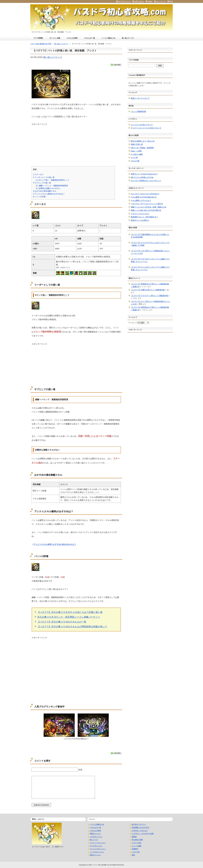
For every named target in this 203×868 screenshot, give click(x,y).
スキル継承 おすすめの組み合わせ (144, 197)
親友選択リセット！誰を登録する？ (144, 217)
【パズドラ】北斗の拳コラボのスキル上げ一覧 (62, 622)
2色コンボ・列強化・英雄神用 (142, 148)
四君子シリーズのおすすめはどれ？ (144, 174)
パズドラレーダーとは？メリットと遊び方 (147, 204)
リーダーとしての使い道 (44, 177)
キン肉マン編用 (137, 154)
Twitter (150, 1)
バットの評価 (39, 197)
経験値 (134, 837)
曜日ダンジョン (96, 855)
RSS (171, 1)
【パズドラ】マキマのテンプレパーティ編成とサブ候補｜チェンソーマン (150, 260)
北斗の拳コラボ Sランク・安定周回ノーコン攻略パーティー (69, 617)
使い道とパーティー (52, 57)
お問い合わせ (139, 1)
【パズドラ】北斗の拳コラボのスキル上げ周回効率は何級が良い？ (72, 627)
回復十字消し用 (137, 144)
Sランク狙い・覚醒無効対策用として (52, 180)
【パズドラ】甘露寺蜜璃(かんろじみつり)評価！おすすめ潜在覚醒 (150, 236)
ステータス (38, 174)
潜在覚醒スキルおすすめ (140, 827)
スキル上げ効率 (72, 38)
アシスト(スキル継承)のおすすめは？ (49, 194)
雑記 (133, 855)
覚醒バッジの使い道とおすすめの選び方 (146, 210)
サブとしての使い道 (42, 183)
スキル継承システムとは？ (141, 200)
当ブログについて (124, 1)
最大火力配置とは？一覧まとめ (143, 141)
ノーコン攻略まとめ (108, 38)
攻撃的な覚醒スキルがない (48, 188)
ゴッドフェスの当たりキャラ (142, 125)
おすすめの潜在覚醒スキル (45, 191)
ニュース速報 (137, 846)
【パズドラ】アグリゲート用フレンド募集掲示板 (149, 296)
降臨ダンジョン (96, 834)
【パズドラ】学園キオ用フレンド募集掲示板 (148, 290)
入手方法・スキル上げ (140, 831)
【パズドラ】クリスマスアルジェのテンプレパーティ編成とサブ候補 (150, 244)
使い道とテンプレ (128, 38)
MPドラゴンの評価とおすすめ (142, 177)
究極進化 (135, 849)
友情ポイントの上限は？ (140, 220)
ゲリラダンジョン (96, 846)
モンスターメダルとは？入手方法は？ (145, 194)
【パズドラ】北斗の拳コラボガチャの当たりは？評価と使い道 (70, 612)
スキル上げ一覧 (89, 38)
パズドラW (136, 852)
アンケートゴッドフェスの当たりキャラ (146, 128)
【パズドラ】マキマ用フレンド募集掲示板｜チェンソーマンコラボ (150, 252)
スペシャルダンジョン (98, 849)
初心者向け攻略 (137, 840)
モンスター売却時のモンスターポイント (146, 181)
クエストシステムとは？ (140, 214)
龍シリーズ (94, 840)
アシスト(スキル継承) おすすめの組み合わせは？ (55, 544)
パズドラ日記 (137, 843)
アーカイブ (133, 323)
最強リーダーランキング (140, 98)
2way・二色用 (136, 151)
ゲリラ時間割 (38, 38)
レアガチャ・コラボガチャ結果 (143, 834)
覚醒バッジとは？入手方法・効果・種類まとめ (149, 207)
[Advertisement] (76, 144)
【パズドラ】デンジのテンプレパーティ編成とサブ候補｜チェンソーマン (150, 268)
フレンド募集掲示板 (138, 111)
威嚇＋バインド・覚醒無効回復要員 (52, 186)
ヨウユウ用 (135, 161)
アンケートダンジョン (98, 843)
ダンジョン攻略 (55, 38)
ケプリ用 (134, 158)
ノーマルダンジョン (97, 852)
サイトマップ (161, 1)
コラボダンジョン (96, 837)
